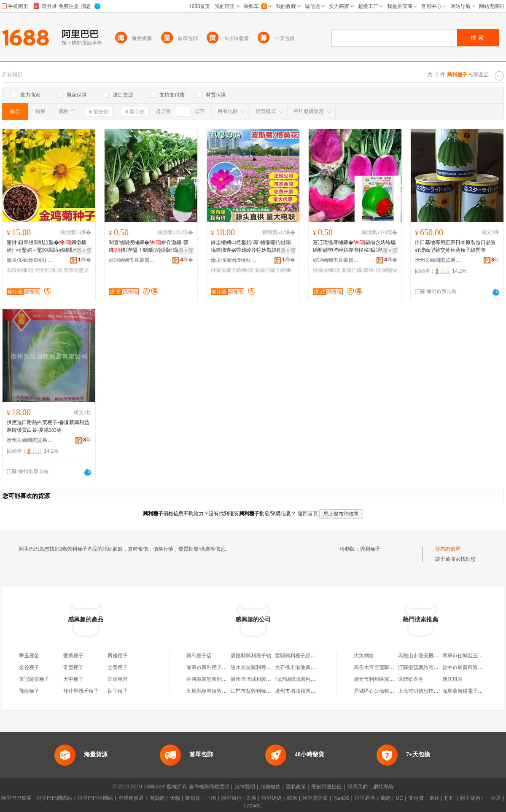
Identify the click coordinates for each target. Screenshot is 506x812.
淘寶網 (157, 798)
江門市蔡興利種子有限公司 (261, 691)
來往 (434, 798)
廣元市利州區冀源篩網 (379, 679)
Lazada (252, 806)
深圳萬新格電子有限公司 (470, 691)
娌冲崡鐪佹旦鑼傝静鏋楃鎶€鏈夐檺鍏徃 (132, 260)
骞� (85, 260)
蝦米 (292, 798)
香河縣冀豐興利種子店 (212, 679)
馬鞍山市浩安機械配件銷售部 (431, 656)
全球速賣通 (131, 798)
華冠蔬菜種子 (34, 679)
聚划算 (193, 798)
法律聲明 (245, 787)
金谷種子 (29, 667)
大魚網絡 (364, 656)
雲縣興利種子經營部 (298, 656)
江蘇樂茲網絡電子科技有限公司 (433, 667)
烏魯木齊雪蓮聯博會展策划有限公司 (394, 667)
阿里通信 (365, 798)
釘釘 (449, 798)
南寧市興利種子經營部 (212, 667)
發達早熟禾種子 (81, 691)
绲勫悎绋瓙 (49, 270)
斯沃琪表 (452, 679)
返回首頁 (308, 514)
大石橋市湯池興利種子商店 (305, 667)
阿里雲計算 (315, 798)
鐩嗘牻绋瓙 (326, 270)
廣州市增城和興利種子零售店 (308, 691)
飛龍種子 (29, 691)
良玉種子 (118, 691)
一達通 (493, 798)
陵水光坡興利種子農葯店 (258, 667)
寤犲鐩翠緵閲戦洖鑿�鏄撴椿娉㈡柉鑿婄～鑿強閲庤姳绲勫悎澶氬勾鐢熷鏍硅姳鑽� (48, 247)
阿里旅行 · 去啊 (239, 798)
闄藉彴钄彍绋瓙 (361, 270)
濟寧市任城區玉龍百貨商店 (473, 656)
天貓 (175, 798)
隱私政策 (296, 787)
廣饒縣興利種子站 (251, 656)
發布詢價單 (448, 549)
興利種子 (370, 549)
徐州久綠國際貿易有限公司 (438, 260)
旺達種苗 (118, 679)
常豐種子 (73, 667)
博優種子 (118, 656)
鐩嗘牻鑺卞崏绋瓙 (232, 270)
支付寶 (416, 798)
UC (400, 798)
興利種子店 (199, 656)
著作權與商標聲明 (209, 787)
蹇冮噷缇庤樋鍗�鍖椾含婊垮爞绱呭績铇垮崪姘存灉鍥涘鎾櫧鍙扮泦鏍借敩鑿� (354, 247)
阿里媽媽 (272, 798)
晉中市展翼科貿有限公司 (470, 667)
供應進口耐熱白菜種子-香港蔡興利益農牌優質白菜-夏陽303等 (48, 426)
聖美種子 (73, 656)
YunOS (341, 798)
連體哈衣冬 (411, 679)
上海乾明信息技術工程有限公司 (433, 691)
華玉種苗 (29, 656)
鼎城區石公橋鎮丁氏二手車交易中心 (394, 691)
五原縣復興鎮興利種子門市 (217, 691)
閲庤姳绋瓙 (20, 270)
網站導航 (383, 787)
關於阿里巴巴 (327, 787)
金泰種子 (118, 667)
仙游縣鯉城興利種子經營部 (305, 679)
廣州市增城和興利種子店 (258, 679)
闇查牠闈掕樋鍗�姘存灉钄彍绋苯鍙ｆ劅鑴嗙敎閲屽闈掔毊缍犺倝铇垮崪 (149, 247)
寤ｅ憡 (84, 250)
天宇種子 (73, 679)
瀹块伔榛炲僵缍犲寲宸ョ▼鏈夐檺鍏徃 (30, 260)
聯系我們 (358, 787)
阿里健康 (470, 798)
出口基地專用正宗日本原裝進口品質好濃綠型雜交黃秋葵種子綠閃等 (455, 246)
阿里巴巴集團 (16, 798)
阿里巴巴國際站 (54, 798)
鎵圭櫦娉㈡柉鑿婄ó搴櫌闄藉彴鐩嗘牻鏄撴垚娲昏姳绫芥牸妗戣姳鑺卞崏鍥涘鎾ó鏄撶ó (251, 247)
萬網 (385, 798)
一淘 (211, 798)
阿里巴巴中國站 (95, 798)
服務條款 (270, 787)
